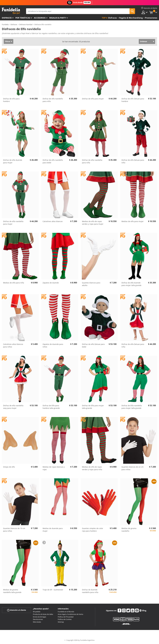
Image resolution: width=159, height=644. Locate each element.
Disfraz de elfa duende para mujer (13, 161)
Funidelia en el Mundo (66, 612)
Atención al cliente (17, 610)
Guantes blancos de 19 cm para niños (14, 530)
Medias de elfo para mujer (133, 221)
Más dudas (37, 622)
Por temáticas (23, 18)
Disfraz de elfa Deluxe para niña (133, 345)
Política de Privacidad (66, 617)
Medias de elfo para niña (14, 283)
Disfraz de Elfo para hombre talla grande (51, 407)
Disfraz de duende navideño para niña (90, 591)
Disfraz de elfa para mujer (93, 99)
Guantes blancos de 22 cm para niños (132, 468)
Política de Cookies (65, 619)
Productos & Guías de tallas (43, 614)
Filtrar (8, 41)
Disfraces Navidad (26, 24)
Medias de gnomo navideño (129, 530)
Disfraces (7, 18)
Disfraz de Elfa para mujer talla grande (93, 407)
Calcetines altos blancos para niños (13, 345)
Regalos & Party (58, 18)
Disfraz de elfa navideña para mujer (13, 223)
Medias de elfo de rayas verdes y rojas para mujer (93, 223)
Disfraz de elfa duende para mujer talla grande (131, 284)
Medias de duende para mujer (53, 530)
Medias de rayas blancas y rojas (54, 468)
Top (104, 18)
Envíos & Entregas (40, 617)
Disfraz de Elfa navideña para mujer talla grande (132, 407)
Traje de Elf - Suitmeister (53, 590)
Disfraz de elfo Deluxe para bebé (93, 345)
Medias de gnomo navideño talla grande (12, 591)
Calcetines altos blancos (53, 221)
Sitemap (61, 622)
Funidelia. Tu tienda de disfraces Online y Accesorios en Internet (11, 11)
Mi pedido (37, 612)
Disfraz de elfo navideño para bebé (53, 161)
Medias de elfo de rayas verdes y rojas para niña (92, 468)
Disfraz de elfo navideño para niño (53, 100)
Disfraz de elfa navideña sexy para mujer (13, 407)
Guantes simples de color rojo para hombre (93, 530)
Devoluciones (38, 619)
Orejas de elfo (9, 467)
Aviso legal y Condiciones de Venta (70, 614)
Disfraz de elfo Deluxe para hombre (133, 100)
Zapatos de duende (51, 283)
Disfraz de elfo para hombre (11, 100)
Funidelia (5, 24)
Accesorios (40, 18)
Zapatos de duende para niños (53, 345)
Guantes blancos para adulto (91, 284)
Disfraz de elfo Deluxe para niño (133, 161)
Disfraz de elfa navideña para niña (92, 161)
